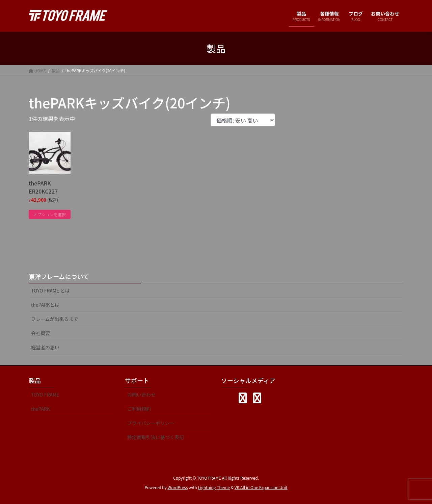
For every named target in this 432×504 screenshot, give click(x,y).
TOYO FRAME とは (50, 291)
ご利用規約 (139, 409)
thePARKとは (45, 305)
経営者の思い (45, 347)
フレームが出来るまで (55, 319)
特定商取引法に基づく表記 (156, 437)
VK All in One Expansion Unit (261, 487)
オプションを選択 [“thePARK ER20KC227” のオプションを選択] (50, 214)
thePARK (40, 409)
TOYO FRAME (45, 395)
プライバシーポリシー (151, 423)
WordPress (178, 487)
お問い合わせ (141, 395)
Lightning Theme (214, 487)
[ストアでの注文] (243, 120)
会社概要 (40, 333)
